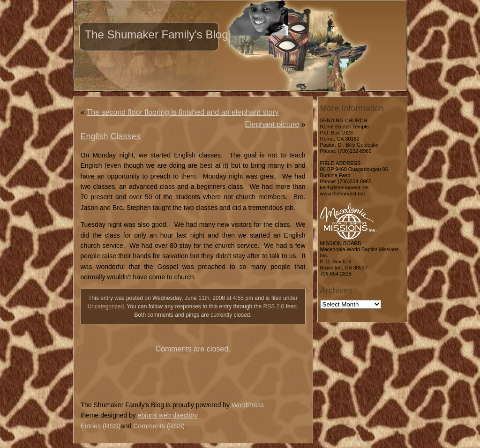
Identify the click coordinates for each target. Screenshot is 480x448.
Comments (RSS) (159, 426)
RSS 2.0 (274, 306)
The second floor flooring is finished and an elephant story (183, 112)
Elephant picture (272, 124)
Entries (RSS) (101, 426)
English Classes (111, 136)
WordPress (248, 405)
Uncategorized (106, 306)
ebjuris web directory (168, 415)
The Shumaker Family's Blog (157, 34)
